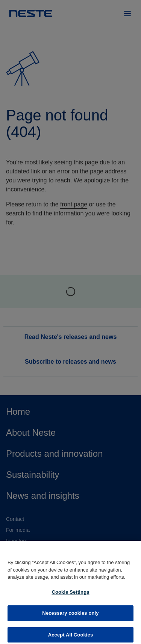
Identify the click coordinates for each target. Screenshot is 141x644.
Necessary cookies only (70, 616)
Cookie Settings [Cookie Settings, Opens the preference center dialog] (70, 595)
